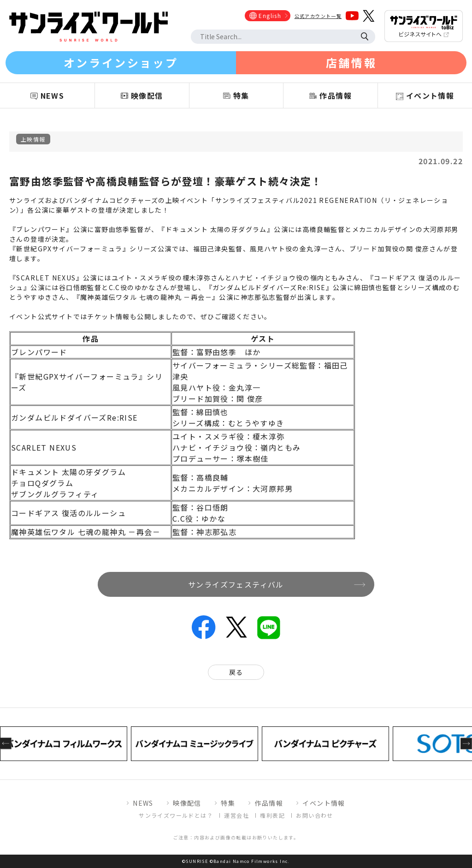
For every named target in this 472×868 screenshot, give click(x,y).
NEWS (143, 803)
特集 (228, 803)
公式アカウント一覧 (318, 16)
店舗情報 (351, 62)
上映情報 (33, 139)
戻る (236, 672)
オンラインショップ (121, 62)
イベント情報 (324, 803)
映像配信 (187, 803)
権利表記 (272, 815)
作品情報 (269, 803)
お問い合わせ (314, 815)
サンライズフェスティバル (236, 584)
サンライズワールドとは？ (176, 815)
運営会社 (236, 815)
